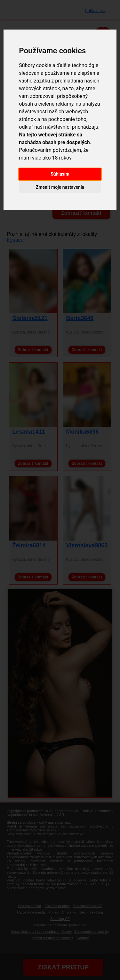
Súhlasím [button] (60, 174)
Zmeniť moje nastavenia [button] (60, 187)
